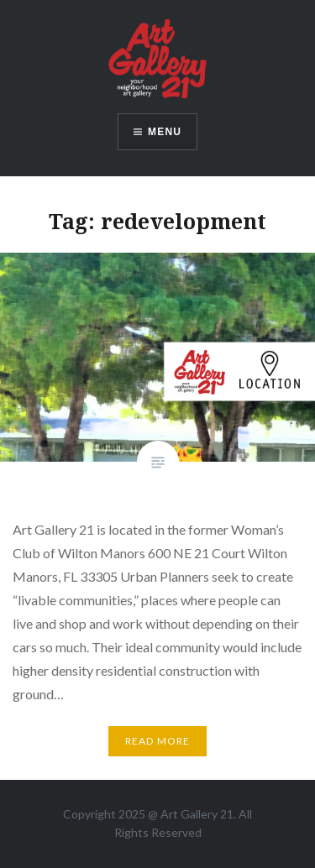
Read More (158, 741)
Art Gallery (190, 814)
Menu (165, 132)
